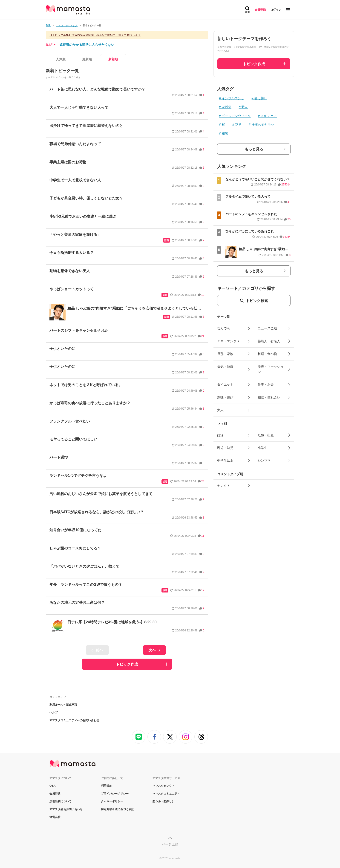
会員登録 (260, 10)
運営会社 (55, 817)
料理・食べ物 (267, 354)
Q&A (53, 786)
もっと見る (254, 149)
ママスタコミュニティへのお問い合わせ (74, 720)
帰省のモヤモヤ (263, 125)
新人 (245, 107)
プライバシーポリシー (115, 794)
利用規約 (107, 786)
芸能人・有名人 (269, 341)
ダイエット (225, 384)
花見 (238, 125)
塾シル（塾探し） (164, 801)
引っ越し (261, 98)
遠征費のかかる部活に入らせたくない (87, 45)
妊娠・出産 (266, 435)
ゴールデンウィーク (236, 116)
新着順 (113, 59)
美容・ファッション (271, 369)
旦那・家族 (225, 354)
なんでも (224, 328)
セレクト (224, 486)
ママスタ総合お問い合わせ (66, 809)
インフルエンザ (233, 98)
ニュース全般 (267, 328)
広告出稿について (61, 801)
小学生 (262, 448)
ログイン (276, 10)
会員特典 (55, 794)
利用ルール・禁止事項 (63, 705)
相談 (225, 134)
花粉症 (227, 107)
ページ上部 (170, 844)
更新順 (87, 59)
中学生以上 (225, 460)
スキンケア (269, 116)
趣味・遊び (225, 397)
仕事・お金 (266, 384)
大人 (220, 410)
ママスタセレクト (164, 786)
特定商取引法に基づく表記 (118, 809)
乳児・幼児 (225, 448)
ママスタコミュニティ (166, 794)
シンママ (264, 460)
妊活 (220, 435)
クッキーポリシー (112, 801)
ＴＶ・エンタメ (228, 341)
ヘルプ (54, 713)
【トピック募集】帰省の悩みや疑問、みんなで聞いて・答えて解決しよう (95, 35)
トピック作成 (127, 664)
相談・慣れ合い (269, 397)
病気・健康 (225, 367)
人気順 (61, 59)
